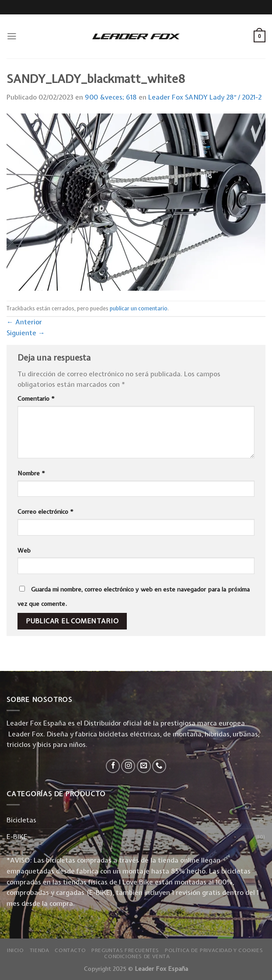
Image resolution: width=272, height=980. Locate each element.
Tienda (40, 950)
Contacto (70, 950)
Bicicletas (21, 820)
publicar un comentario (139, 308)
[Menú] (12, 36)
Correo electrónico (45, 512)
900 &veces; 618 (111, 97)
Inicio (16, 950)
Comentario (36, 399)
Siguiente (26, 333)
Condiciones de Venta (137, 956)
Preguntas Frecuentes (125, 950)
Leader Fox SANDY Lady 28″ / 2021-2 (205, 97)
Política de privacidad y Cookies (214, 950)
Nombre (31, 473)
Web (24, 550)
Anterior (24, 322)
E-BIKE (17, 837)
